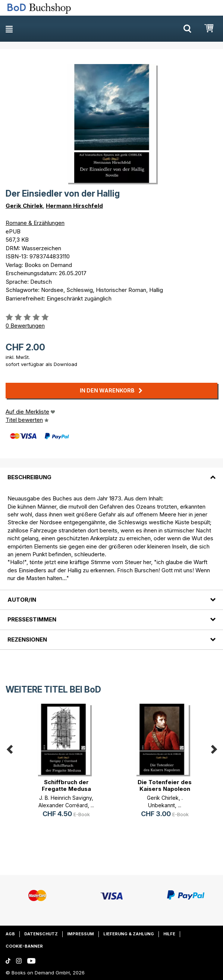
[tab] (111, 473)
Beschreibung (29, 477)
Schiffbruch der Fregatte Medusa (66, 785)
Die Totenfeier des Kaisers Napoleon (165, 785)
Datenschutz (41, 934)
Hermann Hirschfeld (74, 206)
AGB (10, 934)
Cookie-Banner (24, 946)
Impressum (81, 934)
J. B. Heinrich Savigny (65, 798)
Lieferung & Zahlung (129, 934)
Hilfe (169, 934)
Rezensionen (27, 639)
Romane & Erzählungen (35, 223)
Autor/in (22, 600)
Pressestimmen (32, 619)
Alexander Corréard (63, 805)
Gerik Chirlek (24, 206)
